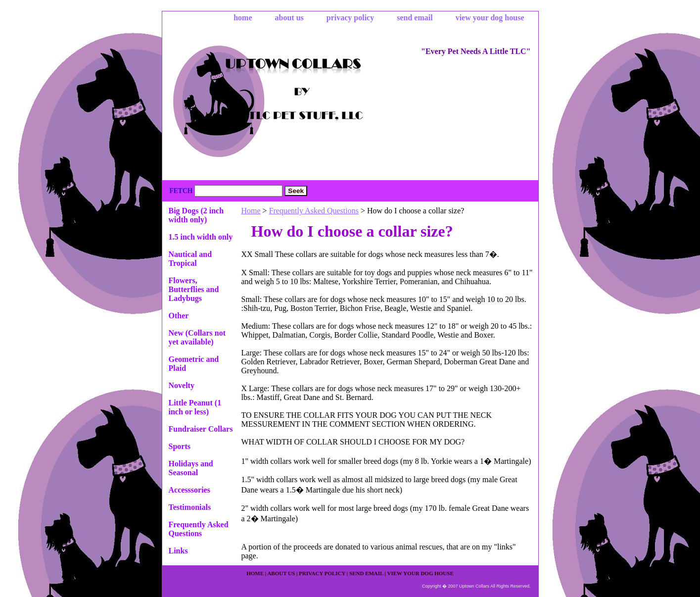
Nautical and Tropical (190, 259)
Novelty (182, 385)
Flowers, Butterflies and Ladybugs (194, 289)
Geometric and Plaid (194, 364)
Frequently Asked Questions (314, 211)
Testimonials (190, 507)
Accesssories (189, 490)
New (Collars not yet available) (197, 337)
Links (178, 551)
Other (179, 316)
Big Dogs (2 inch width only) (196, 215)
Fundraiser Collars (201, 429)
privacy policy (350, 18)
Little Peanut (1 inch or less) (195, 407)
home (243, 18)
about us (289, 18)
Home (251, 211)
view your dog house (490, 18)
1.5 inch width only (201, 237)
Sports (180, 446)
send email (415, 18)
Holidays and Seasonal (191, 468)
